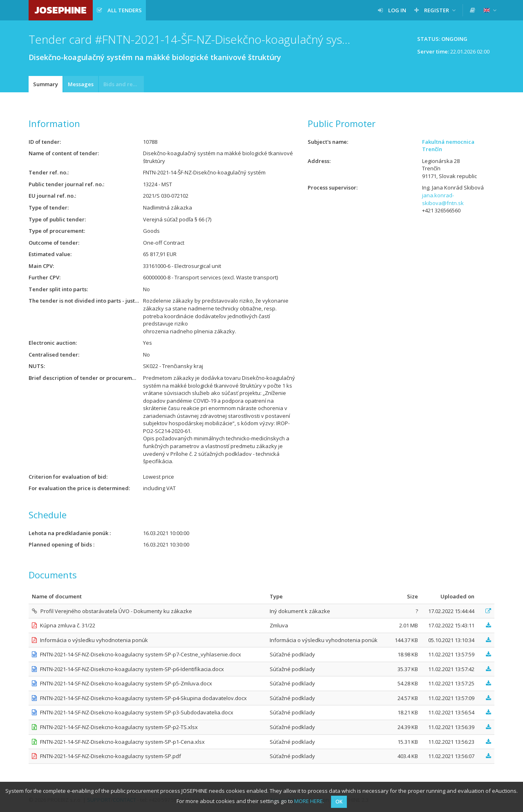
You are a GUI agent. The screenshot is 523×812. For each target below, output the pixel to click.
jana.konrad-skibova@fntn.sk (443, 199)
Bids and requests (124, 84)
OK (339, 802)
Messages (81, 84)
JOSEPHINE (61, 10)
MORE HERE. (309, 801)
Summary (46, 84)
